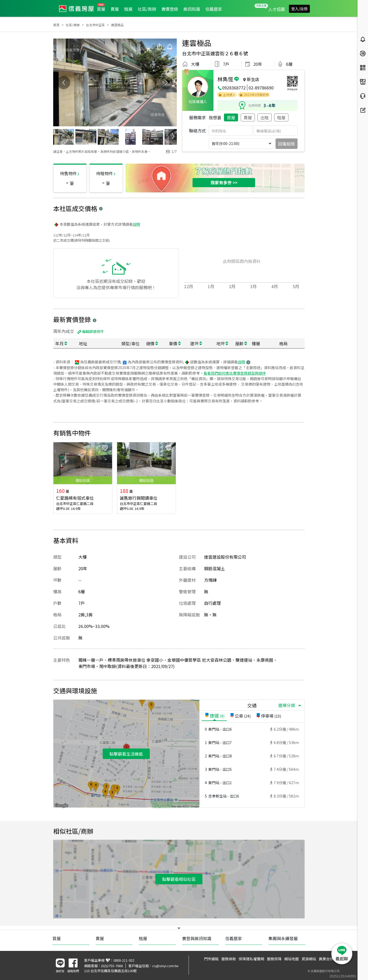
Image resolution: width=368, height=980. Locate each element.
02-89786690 (261, 88)
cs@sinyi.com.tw (165, 966)
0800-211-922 (124, 960)
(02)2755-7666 (112, 966)
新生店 (253, 79)
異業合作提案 (330, 959)
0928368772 (234, 88)
